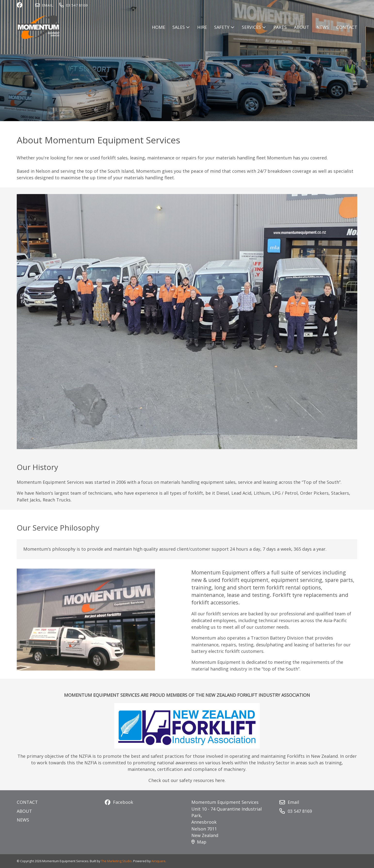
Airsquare (158, 861)
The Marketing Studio (116, 861)
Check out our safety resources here (187, 780)
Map (199, 842)
